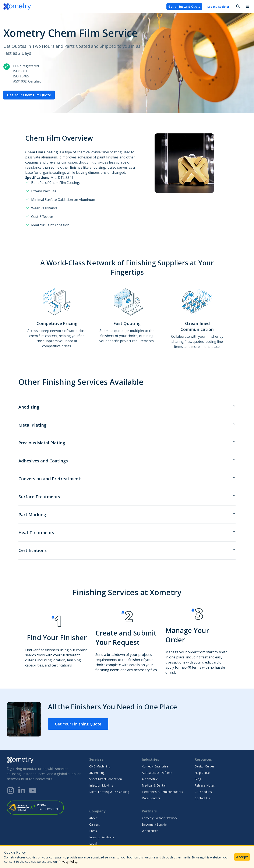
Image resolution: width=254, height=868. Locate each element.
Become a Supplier (155, 824)
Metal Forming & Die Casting (109, 792)
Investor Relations (102, 837)
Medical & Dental (154, 785)
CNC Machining (100, 766)
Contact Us (202, 798)
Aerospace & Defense (157, 773)
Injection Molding (101, 785)
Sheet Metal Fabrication (106, 779)
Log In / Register (218, 7)
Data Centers (151, 798)
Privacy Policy (68, 862)
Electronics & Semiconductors (162, 792)
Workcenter (150, 831)
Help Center (203, 773)
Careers (95, 824)
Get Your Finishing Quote (78, 724)
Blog (198, 779)
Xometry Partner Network (160, 818)
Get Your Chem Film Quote (29, 95)
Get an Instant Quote (184, 6)
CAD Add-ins (203, 792)
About (93, 818)
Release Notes (205, 785)
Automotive (150, 779)
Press (93, 831)
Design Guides (204, 766)
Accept (242, 857)
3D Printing (97, 773)
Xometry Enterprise (155, 766)
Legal (93, 843)
